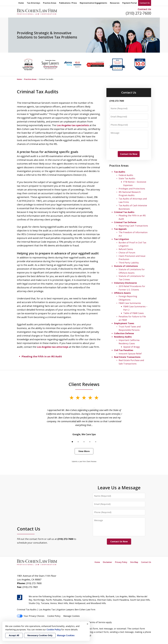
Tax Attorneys (33, 3)
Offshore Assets (122, 293)
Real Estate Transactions (127, 357)
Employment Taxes (124, 323)
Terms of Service (97, 622)
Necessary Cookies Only (40, 635)
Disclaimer (108, 562)
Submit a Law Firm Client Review (84, 461)
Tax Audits (120, 172)
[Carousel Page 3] (84, 442)
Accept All (14, 635)
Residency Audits (123, 337)
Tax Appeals (120, 229)
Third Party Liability (129, 263)
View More (84, 451)
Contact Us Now (129, 154)
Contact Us (144, 9)
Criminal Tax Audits (124, 212)
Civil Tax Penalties (124, 350)
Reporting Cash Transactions (133, 226)
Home (21, 3)
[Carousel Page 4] (90, 442)
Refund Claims (126, 249)
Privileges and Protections (132, 189)
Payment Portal (129, 3)
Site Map (134, 562)
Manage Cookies (72, 616)
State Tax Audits (127, 178)
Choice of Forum (127, 253)
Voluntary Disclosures (125, 283)
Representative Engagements (93, 3)
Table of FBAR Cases (134, 313)
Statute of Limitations (126, 266)
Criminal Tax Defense (125, 222)
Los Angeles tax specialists (73, 125)
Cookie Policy (54, 616)
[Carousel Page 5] (96, 442)
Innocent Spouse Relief (130, 354)
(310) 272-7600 (138, 13)
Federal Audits (126, 175)
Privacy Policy (121, 562)
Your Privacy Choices (31, 616)
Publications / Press (68, 3)
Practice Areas (50, 3)
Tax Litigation (121, 239)
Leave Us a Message (119, 488)
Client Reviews (84, 384)
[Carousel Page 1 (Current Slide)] (72, 442)
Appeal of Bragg (131, 347)
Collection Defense (124, 333)
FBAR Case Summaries (130, 303)
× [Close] (87, 624)
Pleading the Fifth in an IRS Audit (42, 356)
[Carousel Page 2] (78, 442)
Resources (115, 3)
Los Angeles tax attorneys (53, 347)
